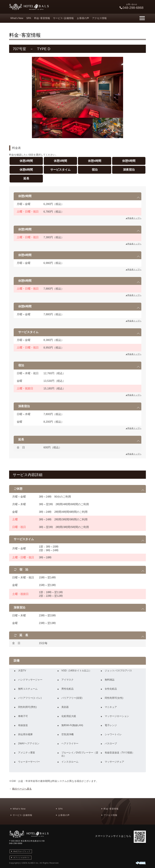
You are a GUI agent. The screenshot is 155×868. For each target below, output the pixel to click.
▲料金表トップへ (133, 218)
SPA (29, 18)
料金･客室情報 (42, 18)
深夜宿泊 (129, 170)
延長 (26, 178)
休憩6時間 (26, 170)
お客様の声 (83, 18)
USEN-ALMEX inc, (30, 863)
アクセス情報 (99, 18)
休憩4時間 (95, 161)
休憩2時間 (26, 161)
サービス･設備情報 (63, 18)
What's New (17, 18)
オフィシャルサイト (22, 858)
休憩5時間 (129, 161)
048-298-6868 (16, 843)
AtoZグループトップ (22, 851)
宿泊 (95, 170)
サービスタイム (60, 170)
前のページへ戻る (22, 789)
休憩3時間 (60, 161)
